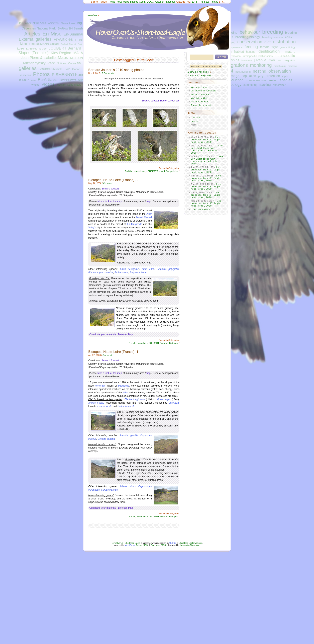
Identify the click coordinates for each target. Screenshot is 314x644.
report (285, 76)
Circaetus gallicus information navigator (148, 38)
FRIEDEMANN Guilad (44, 44)
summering (250, 85)
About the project (201, 105)
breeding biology (248, 37)
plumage (233, 76)
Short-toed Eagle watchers (191, 543)
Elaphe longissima (134, 399)
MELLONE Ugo (81, 58)
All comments (202, 209)
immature (289, 52)
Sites (207, 2)
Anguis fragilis (96, 403)
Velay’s (92, 228)
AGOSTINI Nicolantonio (61, 23)
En (194, 2)
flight (275, 47)
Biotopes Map (125, 334)
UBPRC (173, 543)
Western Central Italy (69, 85)
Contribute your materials (103, 334)
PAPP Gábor (72, 69)
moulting (292, 66)
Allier (149, 214)
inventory (247, 61)
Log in (195, 121)
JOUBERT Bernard (65, 48)
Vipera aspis (164, 399)
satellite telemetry (256, 80)
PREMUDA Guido (27, 80)
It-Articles (32, 49)
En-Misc (52, 34)
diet (268, 42)
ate (92, 15)
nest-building (243, 72)
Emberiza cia (121, 272)
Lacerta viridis (105, 406)
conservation (250, 42)
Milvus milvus (128, 486)
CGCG (150, 2)
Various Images (200, 94)
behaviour (250, 32)
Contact (195, 117)
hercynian (100, 386)
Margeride (124, 386)
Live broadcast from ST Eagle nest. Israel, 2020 (206, 140)
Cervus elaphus (109, 490)
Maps (63, 57)
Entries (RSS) (142, 545)
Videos (48, 84)
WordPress (130, 545)
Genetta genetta (106, 439)
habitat (239, 52)
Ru (201, 2)
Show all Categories (200, 75)
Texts (119, 2)
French (132, 343)
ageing (233, 32)
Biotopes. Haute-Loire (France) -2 (113, 180)
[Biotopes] (173, 343)
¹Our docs (39, 23)
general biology (287, 47)
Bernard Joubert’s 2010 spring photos (116, 70)
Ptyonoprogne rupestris (101, 272)
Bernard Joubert (110, 189)
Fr (197, 2)
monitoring (261, 65)
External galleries (35, 39)
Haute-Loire (167, 101)
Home (112, 2)
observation (280, 71)
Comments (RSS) (159, 545)
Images (134, 2)
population (249, 76)
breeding (273, 32)
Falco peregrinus (130, 269)
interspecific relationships (258, 56)
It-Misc (43, 49)
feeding (251, 47)
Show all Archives (198, 72)
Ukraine (83, 80)
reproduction (233, 80)
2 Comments (108, 73)
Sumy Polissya (67, 80)
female (265, 47)
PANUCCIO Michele (50, 69)
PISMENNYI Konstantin (73, 75)
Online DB (74, 63)
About (142, 2)
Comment (108, 183)
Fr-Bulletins (82, 40)
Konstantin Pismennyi (190, 545)
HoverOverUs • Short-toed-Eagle (125, 543)
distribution (284, 42)
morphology (280, 66)
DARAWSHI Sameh (70, 28)
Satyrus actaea (138, 272)
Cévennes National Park (39, 28)
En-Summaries (76, 34)
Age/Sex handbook (165, 2)
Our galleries (172, 171)
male (272, 60)
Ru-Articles (47, 79)
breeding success (273, 37)
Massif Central (144, 217)
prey (261, 76)
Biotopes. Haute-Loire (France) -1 (113, 352)
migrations (237, 65)
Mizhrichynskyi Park (39, 63)
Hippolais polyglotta (168, 269)
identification (269, 51)
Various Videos (200, 101)
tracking (265, 85)
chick (289, 37)
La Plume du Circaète (204, 91)
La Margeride (135, 224)
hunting (251, 52)
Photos (41, 74)
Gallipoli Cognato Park (71, 44)
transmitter (279, 85)
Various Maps (199, 98)
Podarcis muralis (126, 406)
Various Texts (199, 87)
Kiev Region (61, 53)
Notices (61, 63)
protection (273, 76)
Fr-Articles (63, 39)
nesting (259, 71)
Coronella (174, 403)
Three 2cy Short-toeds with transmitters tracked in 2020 (207, 149)
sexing (273, 80)
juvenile (260, 60)
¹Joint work (24, 23)
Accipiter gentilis (129, 435)
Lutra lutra (148, 269)
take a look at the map (110, 201)
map (280, 61)
